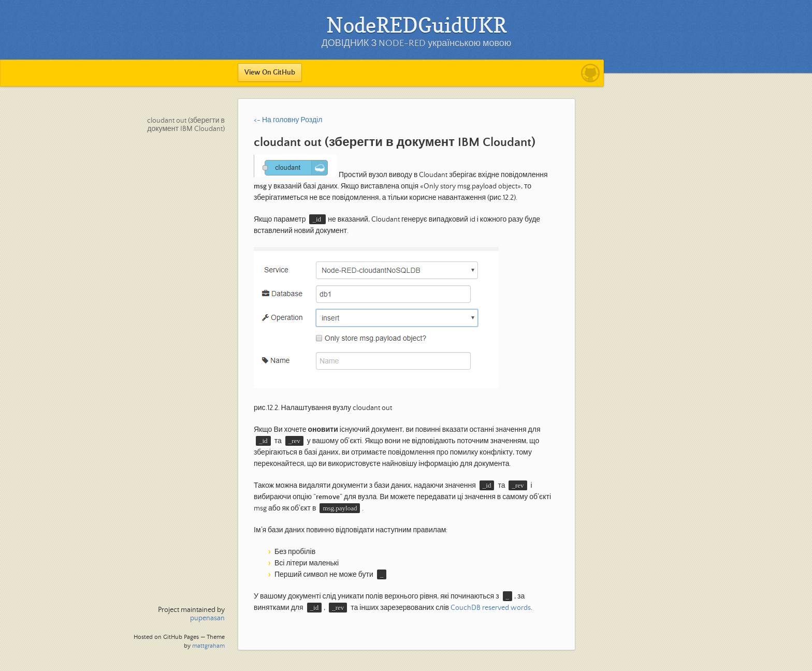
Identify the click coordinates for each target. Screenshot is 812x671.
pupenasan (207, 618)
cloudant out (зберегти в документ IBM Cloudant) (186, 125)
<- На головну (276, 120)
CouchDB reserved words (491, 608)
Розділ (311, 120)
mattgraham (208, 646)
